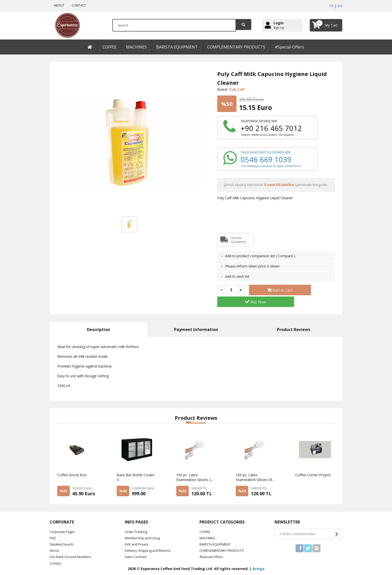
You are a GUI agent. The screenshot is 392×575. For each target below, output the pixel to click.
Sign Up (279, 28)
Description (98, 318)
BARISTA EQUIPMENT (177, 47)
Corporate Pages (63, 520)
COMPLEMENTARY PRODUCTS (236, 47)
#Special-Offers (289, 47)
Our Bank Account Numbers (72, 546)
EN (340, 6)
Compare (285, 256)
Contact (56, 552)
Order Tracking (137, 520)
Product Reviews (294, 318)
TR (331, 6)
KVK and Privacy (138, 533)
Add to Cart (269, 290)
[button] (188, 411)
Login (278, 23)
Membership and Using (143, 527)
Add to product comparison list (250, 256)
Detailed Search (62, 533)
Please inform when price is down (252, 267)
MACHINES (136, 47)
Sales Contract (136, 546)
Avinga (258, 558)
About (55, 539)
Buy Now (314, 290)
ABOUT (59, 5)
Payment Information (196, 318)
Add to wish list (237, 277)
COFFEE (109, 47)
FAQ (53, 527)
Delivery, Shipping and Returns (149, 539)
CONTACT (82, 5)
